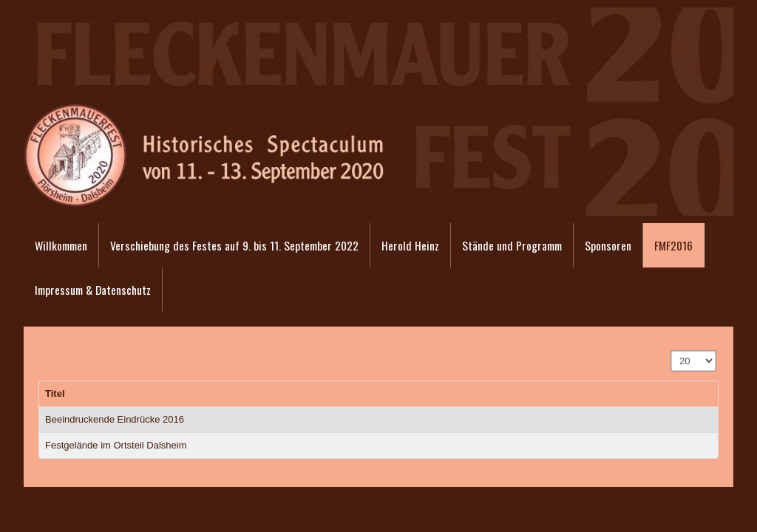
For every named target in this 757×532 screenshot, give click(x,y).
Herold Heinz (410, 245)
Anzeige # (672, 351)
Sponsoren (608, 245)
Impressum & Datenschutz (93, 290)
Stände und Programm (512, 245)
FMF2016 (673, 245)
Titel (55, 393)
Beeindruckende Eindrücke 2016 (115, 419)
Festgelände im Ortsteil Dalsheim (116, 445)
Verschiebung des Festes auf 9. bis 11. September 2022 (234, 245)
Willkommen (61, 245)
